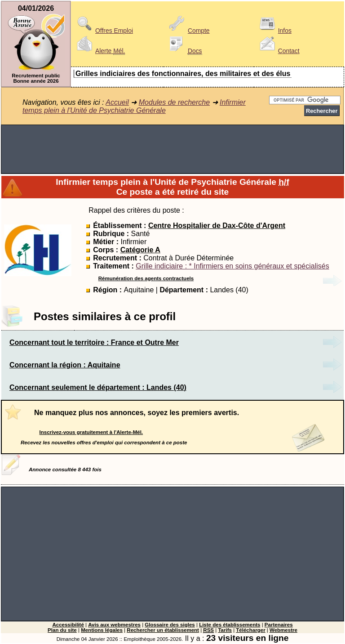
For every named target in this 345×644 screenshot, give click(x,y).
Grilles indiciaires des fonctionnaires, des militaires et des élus (183, 74)
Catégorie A (140, 250)
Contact (278, 51)
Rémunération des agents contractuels (146, 278)
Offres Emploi (103, 31)
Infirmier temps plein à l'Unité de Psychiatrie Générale (134, 106)
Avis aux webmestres (114, 625)
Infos (274, 31)
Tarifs (225, 630)
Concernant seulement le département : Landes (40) (98, 387)
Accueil (117, 102)
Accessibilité (68, 625)
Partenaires (279, 625)
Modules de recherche (174, 102)
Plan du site (62, 630)
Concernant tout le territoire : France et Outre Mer (94, 342)
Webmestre (283, 630)
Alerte (99, 51)
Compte (188, 31)
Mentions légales (102, 630)
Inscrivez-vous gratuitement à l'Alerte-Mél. (91, 432)
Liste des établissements (230, 625)
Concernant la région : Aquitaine (65, 365)
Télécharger (250, 630)
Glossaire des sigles (170, 625)
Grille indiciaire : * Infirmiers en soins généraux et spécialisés (232, 266)
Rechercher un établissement (163, 630)
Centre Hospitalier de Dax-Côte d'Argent (217, 226)
